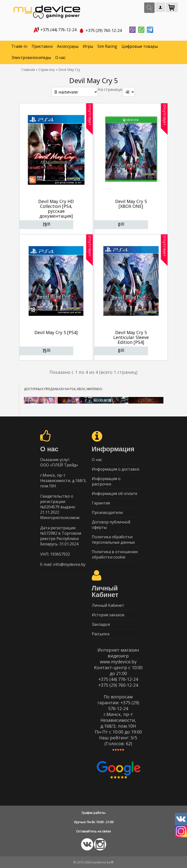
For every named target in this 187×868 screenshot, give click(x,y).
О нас (60, 58)
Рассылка (101, 634)
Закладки (101, 624)
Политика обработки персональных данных (113, 540)
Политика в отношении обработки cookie (115, 554)
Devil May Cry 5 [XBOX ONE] (131, 204)
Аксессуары (68, 46)
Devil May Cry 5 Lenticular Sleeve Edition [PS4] (131, 337)
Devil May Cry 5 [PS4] (56, 332)
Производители (107, 512)
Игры (88, 46)
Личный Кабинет (108, 605)
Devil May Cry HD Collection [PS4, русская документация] (56, 209)
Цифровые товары (140, 46)
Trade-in (19, 46)
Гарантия (101, 503)
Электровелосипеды (31, 58)
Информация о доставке (116, 469)
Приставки (42, 46)
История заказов (108, 615)
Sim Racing (107, 46)
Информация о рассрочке (106, 481)
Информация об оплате (115, 493)
